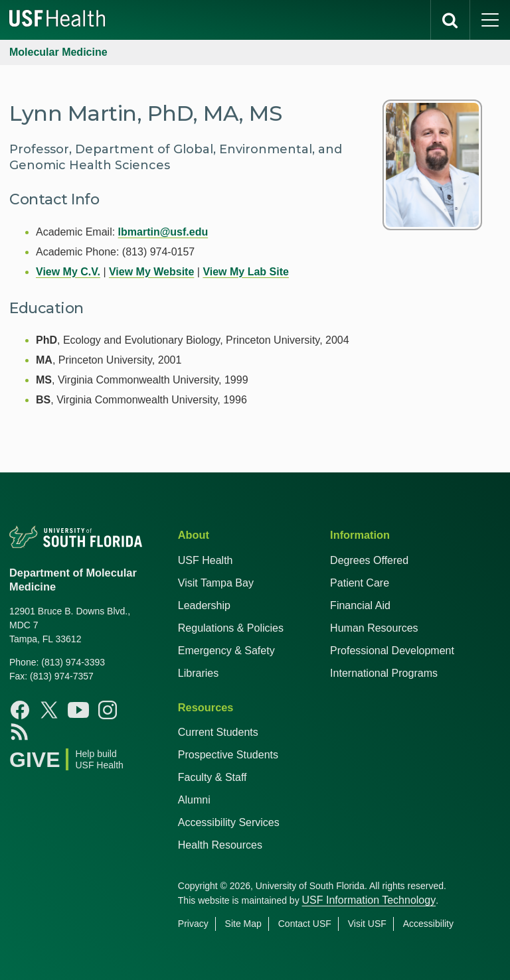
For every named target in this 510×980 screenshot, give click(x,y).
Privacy (193, 924)
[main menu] (490, 20)
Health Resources (220, 845)
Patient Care (360, 583)
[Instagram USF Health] (108, 710)
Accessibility (428, 924)
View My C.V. (68, 272)
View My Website (151, 272)
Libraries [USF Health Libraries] (198, 673)
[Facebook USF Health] (20, 710)
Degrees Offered (369, 560)
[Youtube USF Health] (78, 710)
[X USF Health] (49, 710)
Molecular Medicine (58, 52)
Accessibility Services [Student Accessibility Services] (229, 822)
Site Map (243, 924)
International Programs (384, 673)
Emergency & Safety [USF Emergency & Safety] (226, 651)
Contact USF (305, 924)
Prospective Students (228, 755)
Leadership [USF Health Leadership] (204, 605)
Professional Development (392, 651)
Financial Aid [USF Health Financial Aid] (360, 605)
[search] (450, 20)
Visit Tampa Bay (216, 583)
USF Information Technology (369, 900)
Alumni (194, 800)
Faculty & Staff (212, 777)
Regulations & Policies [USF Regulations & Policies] (231, 628)
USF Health (206, 560)
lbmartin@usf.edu (163, 232)
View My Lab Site (246, 272)
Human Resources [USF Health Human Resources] (374, 628)
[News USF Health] (20, 731)
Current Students (218, 732)
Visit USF (367, 924)
